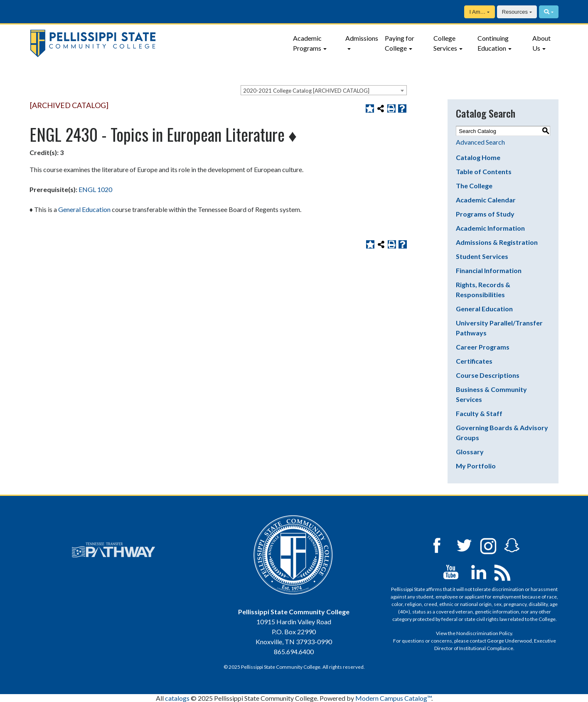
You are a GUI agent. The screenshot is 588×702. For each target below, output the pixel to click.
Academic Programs (307, 43)
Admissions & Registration (497, 242)
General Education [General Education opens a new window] (84, 209)
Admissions (362, 38)
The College (474, 186)
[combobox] (324, 90)
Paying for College (400, 43)
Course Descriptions (488, 375)
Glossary (470, 452)
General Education (484, 309)
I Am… (477, 12)
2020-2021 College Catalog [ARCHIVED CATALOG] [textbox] (306, 91)
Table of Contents (484, 171)
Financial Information (489, 270)
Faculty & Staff (479, 413)
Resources (515, 12)
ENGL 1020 (95, 189)
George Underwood (509, 641)
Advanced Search (480, 142)
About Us (541, 43)
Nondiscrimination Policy (484, 633)
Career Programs (483, 347)
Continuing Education (493, 43)
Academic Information (490, 228)
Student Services (482, 256)
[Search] (549, 12)
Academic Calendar (486, 200)
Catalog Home (478, 157)
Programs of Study (485, 214)
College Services (445, 43)
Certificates (474, 361)
